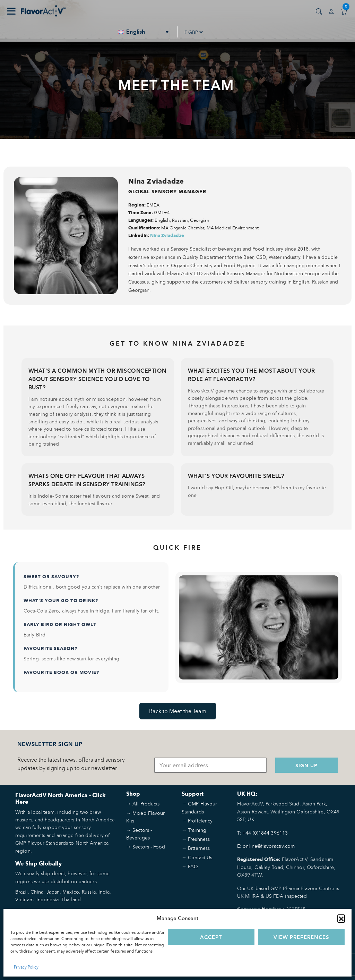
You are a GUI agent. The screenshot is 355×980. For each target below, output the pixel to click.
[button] (341, 918)
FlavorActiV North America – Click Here (60, 799)
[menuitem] (144, 32)
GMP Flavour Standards (199, 807)
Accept (211, 937)
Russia (89, 892)
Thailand (71, 899)
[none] (144, 32)
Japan (53, 892)
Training (197, 830)
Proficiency (200, 821)
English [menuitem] (136, 32)
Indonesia (47, 899)
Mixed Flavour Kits (146, 817)
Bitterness (199, 848)
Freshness (199, 839)
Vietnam (24, 899)
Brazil (21, 892)
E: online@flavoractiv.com (266, 846)
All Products (146, 804)
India (104, 892)
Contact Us (200, 857)
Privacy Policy (26, 967)
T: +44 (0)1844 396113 (262, 833)
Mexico (71, 892)
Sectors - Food (149, 847)
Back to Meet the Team (178, 711)
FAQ (193, 866)
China (37, 892)
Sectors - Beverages (139, 834)
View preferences (301, 937)
